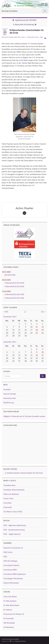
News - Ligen (39, 37)
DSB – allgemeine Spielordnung (15, 525)
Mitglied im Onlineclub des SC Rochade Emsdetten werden (24, 416)
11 (37, 327)
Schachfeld (7, 503)
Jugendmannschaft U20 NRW (26, 20)
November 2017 (10, 317)
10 (43, 352)
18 (37, 330)
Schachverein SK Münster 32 (14, 614)
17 (43, 355)
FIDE (5, 557)
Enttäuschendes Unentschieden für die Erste (25, 473)
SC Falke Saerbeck (10, 601)
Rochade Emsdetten (10, 11)
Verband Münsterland (11, 583)
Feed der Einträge (10, 394)
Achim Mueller (9, 37)
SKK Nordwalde (9, 623)
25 (37, 333)
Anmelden (7, 389)
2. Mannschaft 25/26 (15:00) (14, 294)
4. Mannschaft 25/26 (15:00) (14, 298)
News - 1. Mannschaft (28, 37)
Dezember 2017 (10, 342)
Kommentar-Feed (10, 398)
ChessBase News (9, 485)
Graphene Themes (20, 641)
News (19, 37)
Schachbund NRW (10, 570)
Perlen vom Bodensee (11, 494)
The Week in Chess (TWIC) (13, 512)
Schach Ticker (8, 499)
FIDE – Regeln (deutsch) (12, 534)
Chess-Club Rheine (10, 597)
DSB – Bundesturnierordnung (14, 530)
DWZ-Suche (8, 552)
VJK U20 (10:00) (10, 275)
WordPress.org (9, 403)
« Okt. (6, 312)
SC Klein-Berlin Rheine (11, 605)
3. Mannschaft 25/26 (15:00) (14, 286)
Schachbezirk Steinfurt (11, 565)
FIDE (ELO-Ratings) (10, 561)
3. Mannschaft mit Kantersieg (23, 24)
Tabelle (24, 63)
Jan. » (43, 312)
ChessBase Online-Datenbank (14, 490)
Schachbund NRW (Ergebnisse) (15, 574)
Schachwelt (8, 507)
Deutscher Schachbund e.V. (13, 548)
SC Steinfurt (8, 610)
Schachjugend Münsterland (13, 578)
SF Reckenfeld (9, 618)
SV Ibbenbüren (9, 627)
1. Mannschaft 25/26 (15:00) (14, 283)
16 (37, 355)
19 (43, 330)
